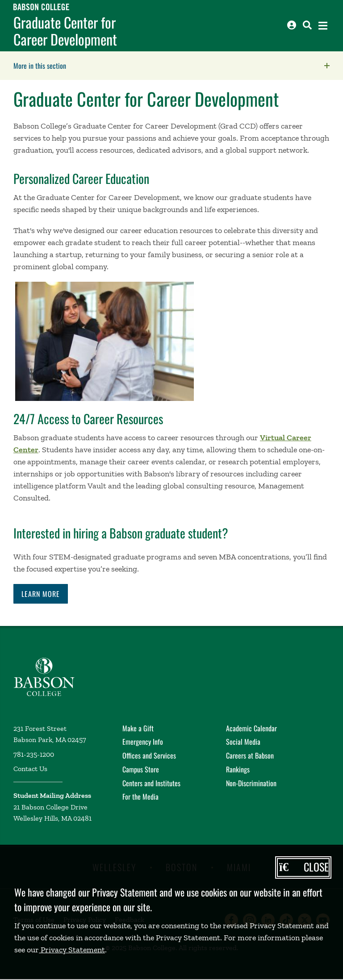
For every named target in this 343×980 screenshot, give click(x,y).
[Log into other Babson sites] (292, 25)
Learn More (41, 594)
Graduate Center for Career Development (65, 31)
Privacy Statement (72, 950)
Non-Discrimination (251, 783)
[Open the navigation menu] (323, 26)
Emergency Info (143, 742)
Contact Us (30, 769)
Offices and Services (149, 755)
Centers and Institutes (151, 783)
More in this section (96, 66)
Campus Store (141, 769)
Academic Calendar (251, 728)
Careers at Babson (250, 755)
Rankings (238, 769)
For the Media (140, 797)
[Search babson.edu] (307, 25)
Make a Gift (138, 728)
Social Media (243, 742)
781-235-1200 (34, 754)
